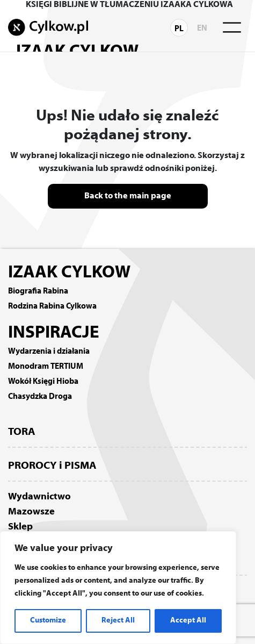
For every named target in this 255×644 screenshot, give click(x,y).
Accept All (188, 621)
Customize (48, 621)
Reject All (118, 621)
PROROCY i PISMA (52, 466)
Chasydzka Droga (40, 397)
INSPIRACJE (54, 333)
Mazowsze (31, 512)
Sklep (20, 527)
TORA (22, 432)
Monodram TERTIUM (46, 367)
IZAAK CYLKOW (69, 273)
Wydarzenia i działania (49, 352)
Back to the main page (128, 196)
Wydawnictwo (39, 497)
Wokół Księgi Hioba (43, 382)
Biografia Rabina (38, 291)
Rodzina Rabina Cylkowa (52, 306)
